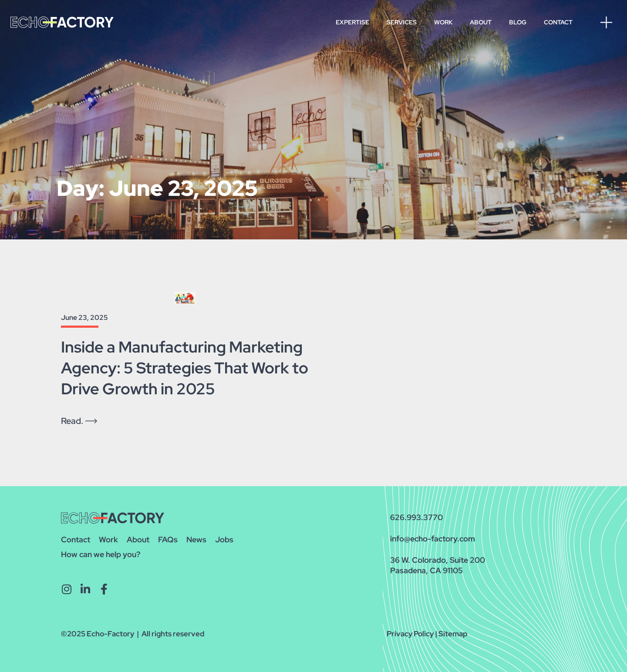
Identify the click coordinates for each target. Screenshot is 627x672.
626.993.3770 (416, 517)
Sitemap (453, 634)
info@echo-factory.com (433, 539)
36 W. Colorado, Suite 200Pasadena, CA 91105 (438, 565)
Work (443, 22)
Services (402, 22)
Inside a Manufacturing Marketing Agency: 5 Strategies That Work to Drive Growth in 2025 (185, 368)
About (481, 22)
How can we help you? (101, 554)
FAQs (168, 539)
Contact (558, 22)
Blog (518, 22)
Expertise (352, 22)
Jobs (224, 539)
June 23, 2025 (84, 318)
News (196, 539)
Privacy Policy (410, 634)
